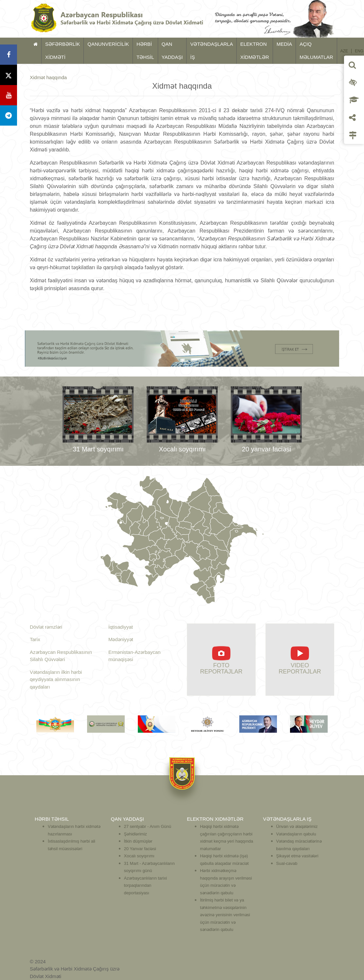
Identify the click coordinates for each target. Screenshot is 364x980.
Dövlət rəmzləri (46, 627)
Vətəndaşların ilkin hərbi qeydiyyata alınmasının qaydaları (56, 679)
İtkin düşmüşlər (138, 841)
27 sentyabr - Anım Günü (148, 826)
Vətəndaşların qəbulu (296, 834)
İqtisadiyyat (121, 627)
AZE (344, 51)
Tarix (35, 639)
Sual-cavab (287, 863)
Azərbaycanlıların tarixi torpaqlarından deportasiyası (146, 885)
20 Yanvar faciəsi (140, 849)
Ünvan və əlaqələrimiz (297, 826)
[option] (98, 421)
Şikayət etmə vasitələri (297, 856)
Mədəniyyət (121, 639)
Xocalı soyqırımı (139, 856)
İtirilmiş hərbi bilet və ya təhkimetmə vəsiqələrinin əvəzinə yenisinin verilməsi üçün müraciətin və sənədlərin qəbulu (225, 915)
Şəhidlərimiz (136, 834)
